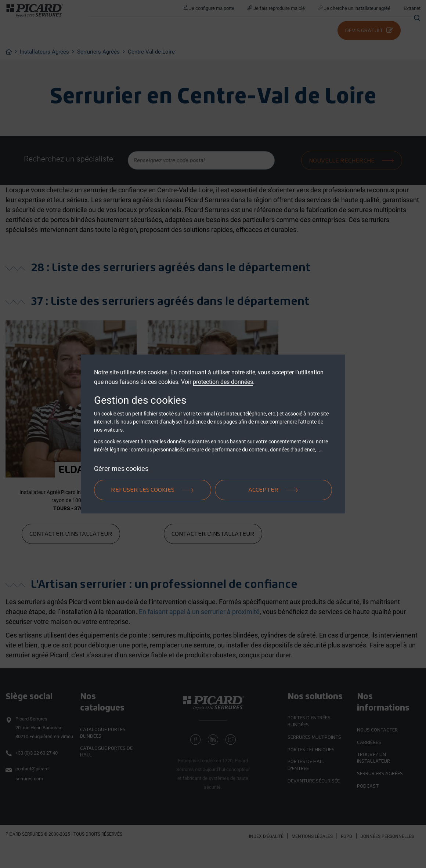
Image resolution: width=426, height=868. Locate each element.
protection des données (223, 382)
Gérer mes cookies (121, 468)
